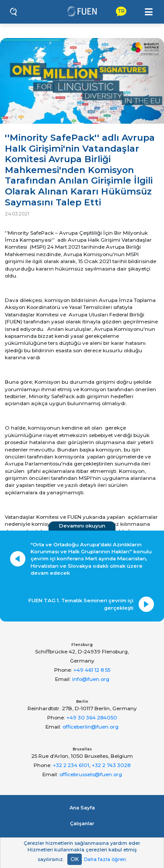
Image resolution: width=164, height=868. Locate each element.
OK (75, 859)
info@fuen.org (91, 679)
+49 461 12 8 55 (92, 670)
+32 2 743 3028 (111, 765)
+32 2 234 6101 (71, 765)
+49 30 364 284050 (92, 718)
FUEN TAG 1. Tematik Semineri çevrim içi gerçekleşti (81, 604)
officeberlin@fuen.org (91, 727)
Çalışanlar (82, 823)
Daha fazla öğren (105, 859)
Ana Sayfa (82, 808)
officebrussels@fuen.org (91, 774)
